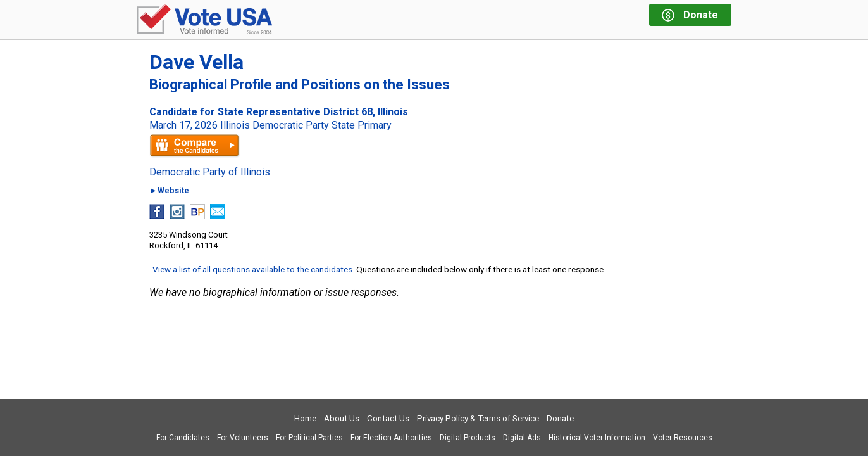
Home (305, 418)
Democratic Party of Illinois (210, 172)
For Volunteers (243, 438)
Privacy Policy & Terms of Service (478, 418)
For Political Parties (309, 438)
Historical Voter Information (597, 438)
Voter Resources (683, 438)
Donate (560, 418)
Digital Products (468, 438)
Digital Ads (522, 438)
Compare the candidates (195, 146)
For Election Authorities (391, 438)
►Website (169, 191)
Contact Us (388, 418)
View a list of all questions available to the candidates (252, 269)
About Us (342, 418)
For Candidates (183, 438)
